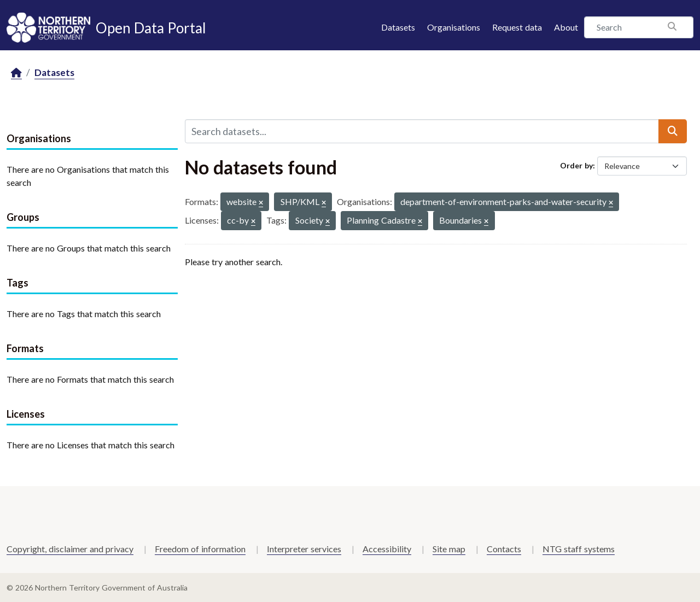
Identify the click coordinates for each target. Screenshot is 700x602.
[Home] (16, 73)
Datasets (398, 27)
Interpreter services (304, 549)
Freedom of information (200, 549)
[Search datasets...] (422, 131)
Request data (517, 27)
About (566, 27)
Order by (576, 165)
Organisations (454, 27)
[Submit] (673, 131)
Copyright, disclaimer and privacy (70, 549)
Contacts (504, 549)
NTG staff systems (579, 549)
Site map (449, 549)
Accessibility (387, 549)
